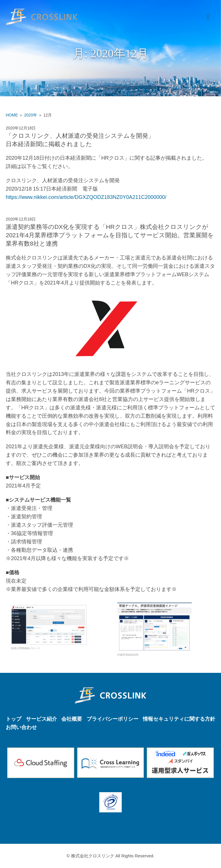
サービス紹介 (41, 719)
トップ (14, 719)
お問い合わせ (21, 727)
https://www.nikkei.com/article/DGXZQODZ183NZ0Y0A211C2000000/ (86, 197)
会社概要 (72, 719)
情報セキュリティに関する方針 (179, 719)
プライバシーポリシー (113, 719)
